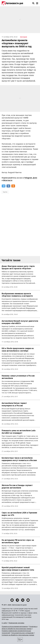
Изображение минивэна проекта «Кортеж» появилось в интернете (17, 295)
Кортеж (5, 192)
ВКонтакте (8, 180)
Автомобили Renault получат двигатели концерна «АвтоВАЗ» (20, 322)
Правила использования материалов (15, 627)
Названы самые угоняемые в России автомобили (18, 377)
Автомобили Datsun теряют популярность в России (14, 404)
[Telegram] (4, 186)
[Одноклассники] (13, 186)
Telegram (28, 178)
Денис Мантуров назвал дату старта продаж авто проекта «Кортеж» (18, 267)
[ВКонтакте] (8, 186)
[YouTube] (28, 600)
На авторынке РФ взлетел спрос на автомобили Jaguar (18, 541)
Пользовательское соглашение (22, 633)
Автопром (24, 37)
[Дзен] (12, 600)
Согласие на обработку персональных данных (18, 635)
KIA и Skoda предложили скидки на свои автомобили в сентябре (18, 350)
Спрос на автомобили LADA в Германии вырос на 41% (19, 514)
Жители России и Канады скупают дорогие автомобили (17, 487)
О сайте (4, 623)
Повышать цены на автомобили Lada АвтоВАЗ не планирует (19, 432)
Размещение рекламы (16, 623)
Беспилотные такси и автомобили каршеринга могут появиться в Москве (19, 459)
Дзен (35, 178)
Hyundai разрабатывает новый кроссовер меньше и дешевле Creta (18, 569)
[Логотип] (12, 3)
